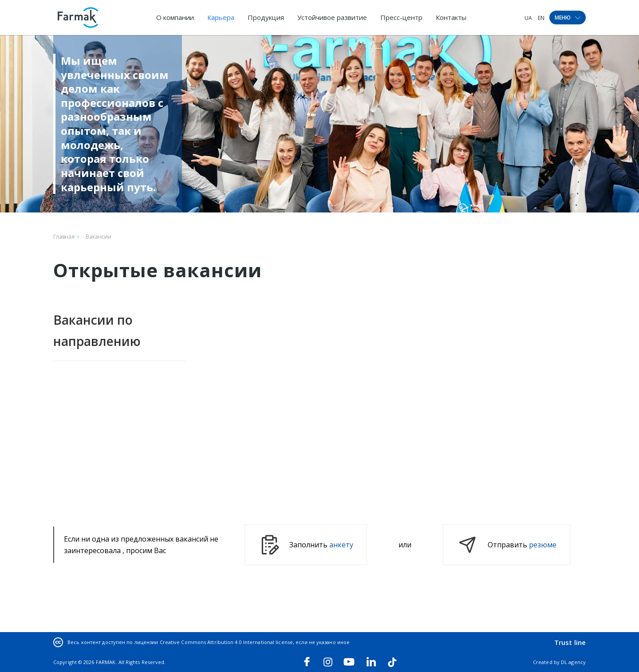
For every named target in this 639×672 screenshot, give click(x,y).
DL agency (573, 662)
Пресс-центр (401, 17)
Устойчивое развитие (332, 17)
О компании (175, 17)
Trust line (570, 642)
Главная (64, 237)
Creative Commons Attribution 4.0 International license (226, 642)
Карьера (221, 17)
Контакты (451, 17)
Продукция (266, 17)
